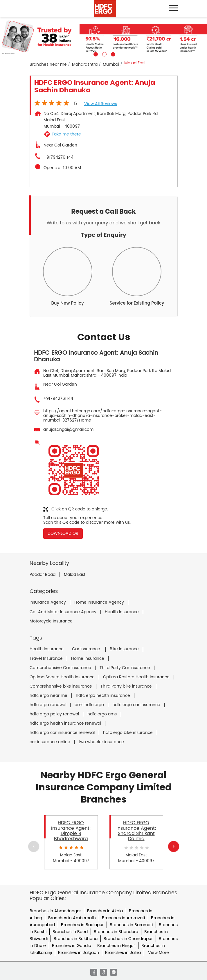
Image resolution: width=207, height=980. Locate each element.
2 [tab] (104, 54)
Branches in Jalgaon (79, 953)
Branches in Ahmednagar (55, 911)
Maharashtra (85, 64)
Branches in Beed (70, 932)
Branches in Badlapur (82, 925)
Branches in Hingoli (116, 946)
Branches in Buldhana (76, 939)
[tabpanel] (103, 37)
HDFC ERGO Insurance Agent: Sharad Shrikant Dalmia (136, 831)
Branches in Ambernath (72, 918)
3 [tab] (112, 54)
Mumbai (111, 64)
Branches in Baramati (131, 925)
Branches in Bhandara (116, 932)
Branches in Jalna (123, 953)
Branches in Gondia (72, 946)
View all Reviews (101, 104)
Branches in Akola (105, 911)
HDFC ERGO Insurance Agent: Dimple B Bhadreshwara (71, 831)
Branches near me (48, 64)
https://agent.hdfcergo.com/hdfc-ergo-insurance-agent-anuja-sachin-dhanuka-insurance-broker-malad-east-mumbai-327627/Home (102, 416)
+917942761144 (59, 157)
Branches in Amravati (123, 918)
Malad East (75, 575)
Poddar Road (43, 575)
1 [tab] (95, 54)
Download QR (63, 533)
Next (173, 847)
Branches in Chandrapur (128, 939)
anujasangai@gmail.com (68, 429)
